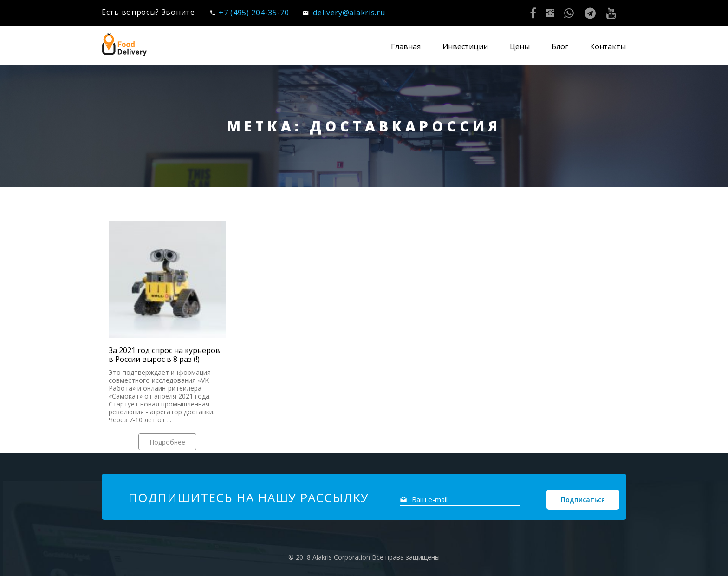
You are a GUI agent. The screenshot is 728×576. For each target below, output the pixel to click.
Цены (520, 46)
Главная (406, 46)
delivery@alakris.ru (344, 13)
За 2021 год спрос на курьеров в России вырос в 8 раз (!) (164, 355)
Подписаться (583, 500)
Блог (560, 46)
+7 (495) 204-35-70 (250, 13)
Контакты (608, 46)
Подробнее (167, 442)
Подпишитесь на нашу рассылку (248, 497)
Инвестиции (465, 46)
